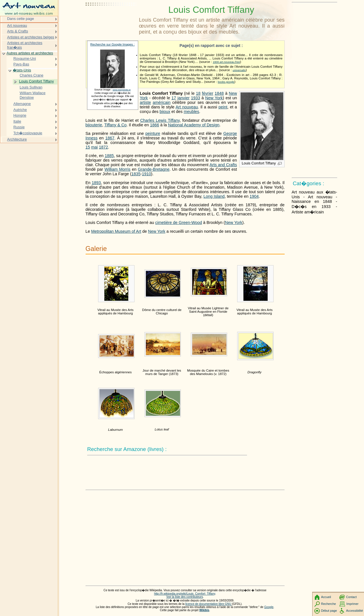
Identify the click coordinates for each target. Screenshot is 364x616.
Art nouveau (187, 107)
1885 (109, 156)
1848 (219, 93)
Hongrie (20, 115)
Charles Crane (32, 75)
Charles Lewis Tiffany (160, 120)
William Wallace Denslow (33, 95)
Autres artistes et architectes (30, 53)
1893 (96, 183)
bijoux (165, 112)
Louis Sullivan (31, 87)
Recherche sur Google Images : (113, 44)
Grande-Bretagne (154, 169)
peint (223, 107)
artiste (145, 102)
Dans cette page (20, 19)
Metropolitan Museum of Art (116, 231)
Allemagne (22, 104)
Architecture (17, 139)
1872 (104, 147)
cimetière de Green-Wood (179, 222)
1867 (110, 138)
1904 (254, 196)
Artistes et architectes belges (31, 37)
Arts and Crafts (223, 165)
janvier (183, 98)
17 (174, 98)
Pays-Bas (21, 64)
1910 (146, 174)
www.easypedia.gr (122, 90)
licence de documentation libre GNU (209, 604)
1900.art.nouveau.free (226, 62)
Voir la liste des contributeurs (185, 597)
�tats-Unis (22, 70)
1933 (195, 98)
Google (269, 607)
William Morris (117, 169)
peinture (153, 133)
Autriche (20, 110)
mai (95, 147)
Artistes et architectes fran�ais (25, 45)
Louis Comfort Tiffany (36, 81)
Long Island (214, 196)
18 (198, 93)
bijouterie (94, 125)
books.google (226, 82)
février (208, 93)
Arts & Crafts (17, 31)
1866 (154, 125)
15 (88, 147)
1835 (136, 174)
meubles (191, 112)
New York (214, 98)
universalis (239, 70)
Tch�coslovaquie (28, 133)
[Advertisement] (111, 18)
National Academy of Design (194, 125)
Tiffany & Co (115, 125)
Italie (17, 121)
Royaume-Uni (25, 58)
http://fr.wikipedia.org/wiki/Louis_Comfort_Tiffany (185, 594)
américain (162, 102)
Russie (19, 127)
